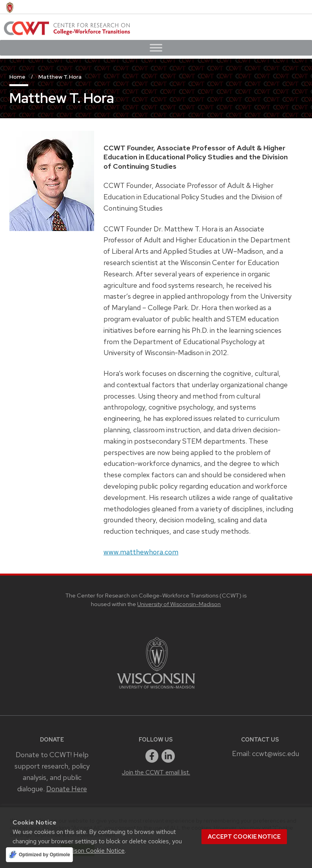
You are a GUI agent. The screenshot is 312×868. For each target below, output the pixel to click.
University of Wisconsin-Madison (179, 604)
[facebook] (152, 756)
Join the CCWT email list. (156, 772)
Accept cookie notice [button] (244, 837)
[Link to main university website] (156, 690)
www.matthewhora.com (141, 552)
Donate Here (67, 789)
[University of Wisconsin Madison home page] (10, 7)
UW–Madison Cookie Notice (86, 851)
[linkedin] (168, 756)
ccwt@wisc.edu (276, 753)
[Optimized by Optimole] (39, 855)
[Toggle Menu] (156, 48)
